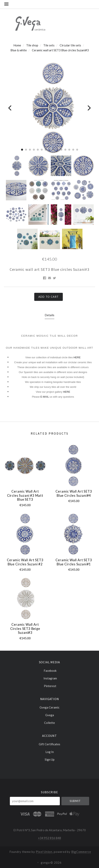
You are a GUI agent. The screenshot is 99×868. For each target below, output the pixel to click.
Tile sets (49, 45)
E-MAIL (45, 397)
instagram (50, 678)
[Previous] (10, 108)
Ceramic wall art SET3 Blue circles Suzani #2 (25, 562)
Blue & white (19, 50)
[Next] (89, 108)
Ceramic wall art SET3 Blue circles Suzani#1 (74, 562)
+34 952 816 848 (49, 838)
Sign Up (50, 759)
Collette (49, 723)
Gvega (50, 715)
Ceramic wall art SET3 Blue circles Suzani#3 (60, 50)
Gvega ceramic (49, 707)
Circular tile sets (70, 45)
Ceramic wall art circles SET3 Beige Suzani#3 (25, 629)
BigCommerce (81, 852)
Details (49, 315)
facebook (49, 671)
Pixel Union (44, 852)
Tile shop (32, 45)
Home (17, 45)
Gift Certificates (49, 744)
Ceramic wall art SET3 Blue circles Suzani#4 (74, 493)
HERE (77, 357)
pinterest (49, 686)
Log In (50, 752)
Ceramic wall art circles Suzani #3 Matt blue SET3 (25, 495)
